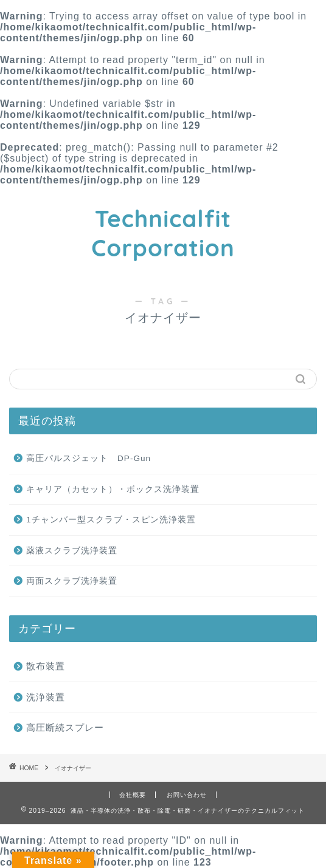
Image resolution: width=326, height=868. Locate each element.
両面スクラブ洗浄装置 (72, 581)
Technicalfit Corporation (163, 233)
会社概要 (133, 795)
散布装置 (46, 666)
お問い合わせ (187, 795)
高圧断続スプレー (65, 727)
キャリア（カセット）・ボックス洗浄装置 (113, 489)
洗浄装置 (46, 697)
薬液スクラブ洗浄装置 (72, 551)
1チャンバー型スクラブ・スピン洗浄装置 (111, 520)
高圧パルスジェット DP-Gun (88, 458)
